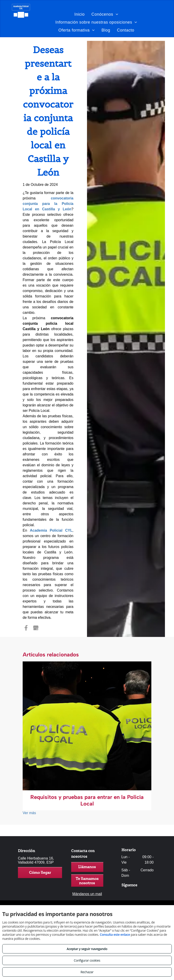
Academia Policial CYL (51, 530)
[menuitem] (79, 14)
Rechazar (87, 972)
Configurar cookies (87, 960)
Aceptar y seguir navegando (87, 949)
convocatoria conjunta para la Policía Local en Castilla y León (48, 204)
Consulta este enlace (115, 935)
